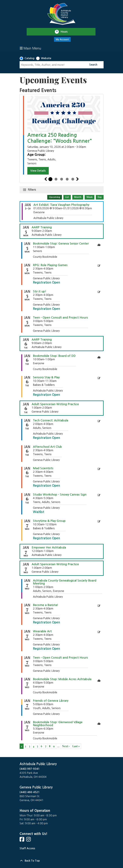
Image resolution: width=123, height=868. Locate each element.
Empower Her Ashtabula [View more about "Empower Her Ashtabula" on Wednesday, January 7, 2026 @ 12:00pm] (49, 547)
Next (78, 179)
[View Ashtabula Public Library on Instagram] (29, 840)
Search (93, 65)
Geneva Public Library (36, 787)
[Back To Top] (62, 861)
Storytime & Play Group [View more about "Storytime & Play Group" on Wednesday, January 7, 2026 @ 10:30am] (49, 521)
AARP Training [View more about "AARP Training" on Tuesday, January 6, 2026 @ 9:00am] (42, 340)
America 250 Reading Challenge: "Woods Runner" (60, 138)
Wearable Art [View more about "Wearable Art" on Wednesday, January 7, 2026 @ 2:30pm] (42, 631)
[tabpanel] (62, 135)
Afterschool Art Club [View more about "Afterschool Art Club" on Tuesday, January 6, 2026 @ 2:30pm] (47, 447)
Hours (65, 32)
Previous (46, 179)
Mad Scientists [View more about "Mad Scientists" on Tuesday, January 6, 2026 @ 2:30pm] (43, 468)
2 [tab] (56, 179)
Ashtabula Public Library (38, 764)
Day (100, 197)
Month (78, 197)
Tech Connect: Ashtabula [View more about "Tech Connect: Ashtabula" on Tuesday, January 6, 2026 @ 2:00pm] (51, 420)
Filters (33, 190)
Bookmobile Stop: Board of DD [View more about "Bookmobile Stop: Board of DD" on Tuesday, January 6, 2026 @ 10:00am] (54, 356)
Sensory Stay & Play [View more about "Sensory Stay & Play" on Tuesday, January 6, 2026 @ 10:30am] (46, 377)
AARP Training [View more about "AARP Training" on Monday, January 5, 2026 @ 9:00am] (42, 227)
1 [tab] (50, 179)
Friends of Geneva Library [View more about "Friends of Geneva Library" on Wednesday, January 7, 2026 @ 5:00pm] (51, 701)
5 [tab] (73, 179)
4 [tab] (67, 179)
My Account (62, 39)
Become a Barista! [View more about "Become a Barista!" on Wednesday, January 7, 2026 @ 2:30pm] (46, 605)
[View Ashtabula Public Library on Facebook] (22, 840)
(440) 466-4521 (30, 792)
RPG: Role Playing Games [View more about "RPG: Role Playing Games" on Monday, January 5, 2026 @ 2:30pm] (50, 265)
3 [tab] (62, 179)
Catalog (29, 58)
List (67, 197)
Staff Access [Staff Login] (27, 848)
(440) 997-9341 (30, 769)
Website (46, 58)
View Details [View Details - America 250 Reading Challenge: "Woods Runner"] (38, 171)
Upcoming (55, 197)
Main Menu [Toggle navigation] (31, 48)
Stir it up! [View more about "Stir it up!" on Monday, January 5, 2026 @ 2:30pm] (40, 291)
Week (89, 197)
